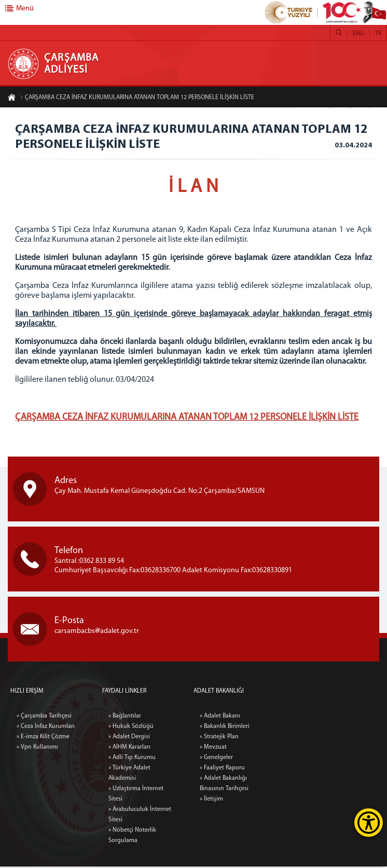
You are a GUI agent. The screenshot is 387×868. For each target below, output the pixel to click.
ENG (358, 34)
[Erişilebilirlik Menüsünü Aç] (369, 823)
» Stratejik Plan (273, 738)
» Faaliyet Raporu (276, 769)
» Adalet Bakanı (273, 718)
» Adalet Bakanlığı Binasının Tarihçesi (278, 785)
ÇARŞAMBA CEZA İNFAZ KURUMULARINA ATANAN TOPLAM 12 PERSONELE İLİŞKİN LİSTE (137, 98)
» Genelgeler (270, 759)
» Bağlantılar (125, 846)
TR (378, 34)
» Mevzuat (267, 749)
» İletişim (265, 801)
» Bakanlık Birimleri (278, 728)
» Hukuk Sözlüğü (131, 856)
